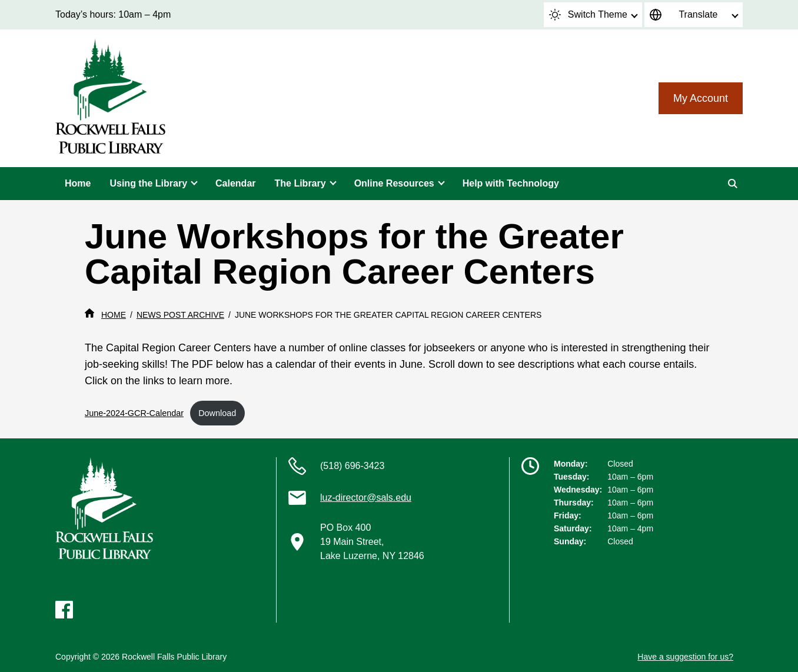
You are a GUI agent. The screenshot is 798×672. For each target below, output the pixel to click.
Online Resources (394, 183)
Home (78, 183)
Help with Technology (511, 183)
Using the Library (148, 183)
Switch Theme (588, 15)
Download (217, 413)
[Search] (733, 184)
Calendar (235, 183)
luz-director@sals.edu (366, 498)
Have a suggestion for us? (685, 657)
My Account (701, 98)
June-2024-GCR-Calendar (134, 413)
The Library (300, 183)
